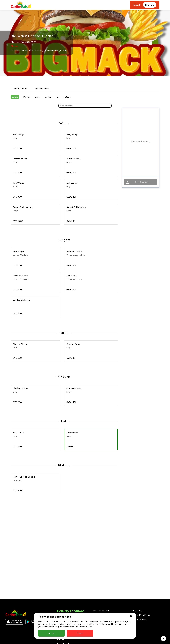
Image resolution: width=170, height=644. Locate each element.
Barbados (62, 599)
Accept (51, 633)
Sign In (137, 5)
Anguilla (61, 585)
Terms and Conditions (140, 584)
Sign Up (150, 5)
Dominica (62, 608)
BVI (59, 594)
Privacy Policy (136, 579)
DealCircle (62, 604)
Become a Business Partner (106, 584)
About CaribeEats (138, 588)
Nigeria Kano (64, 641)
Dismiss (80, 633)
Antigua (61, 590)
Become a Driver (101, 579)
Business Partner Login (104, 588)
